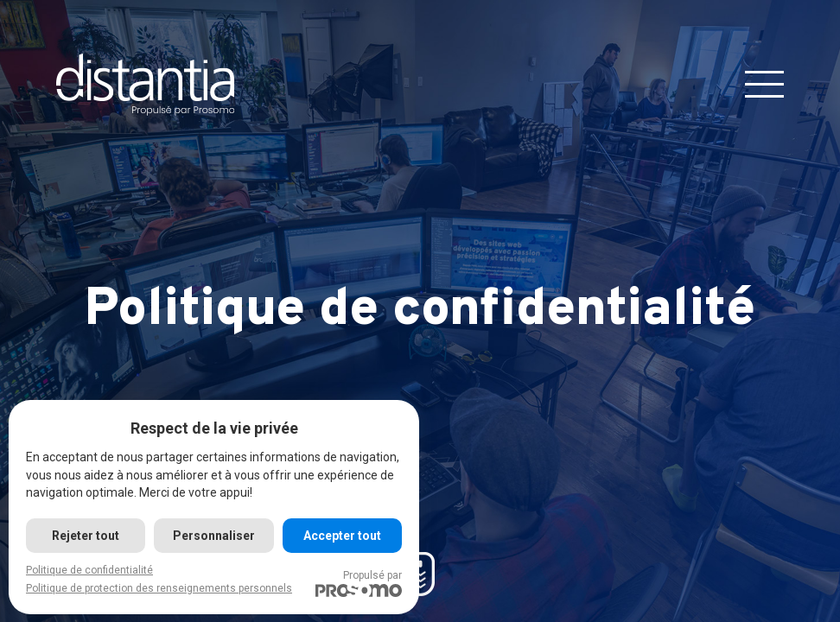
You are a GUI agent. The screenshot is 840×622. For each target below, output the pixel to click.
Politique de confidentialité (89, 570)
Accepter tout (342, 536)
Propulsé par (359, 583)
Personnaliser (214, 536)
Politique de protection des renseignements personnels (159, 588)
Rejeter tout (86, 536)
